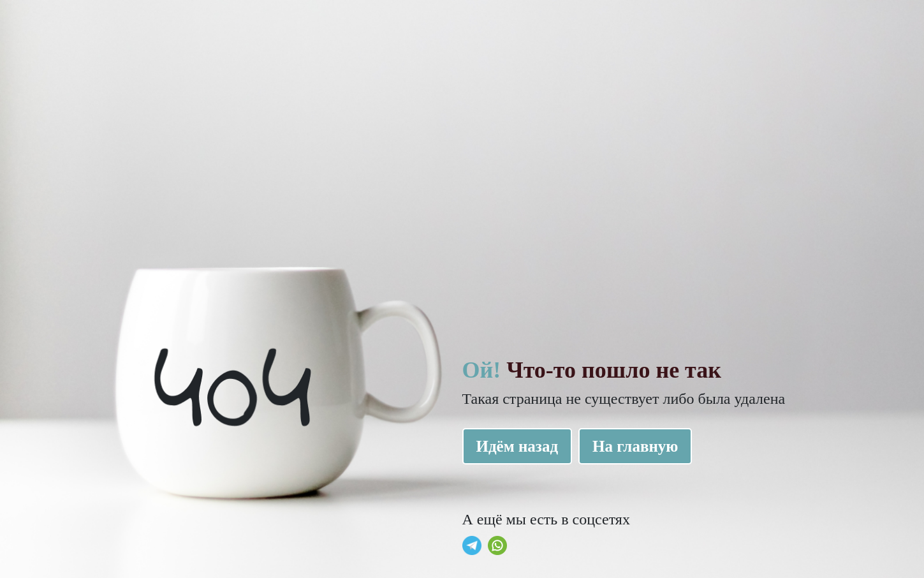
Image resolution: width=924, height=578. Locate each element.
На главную (635, 446)
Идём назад (517, 446)
